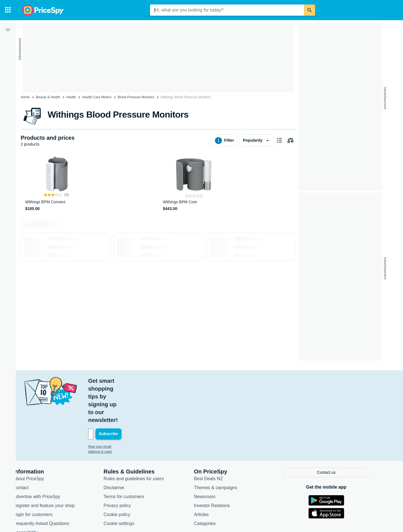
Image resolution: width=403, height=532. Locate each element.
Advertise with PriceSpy (48, 457)
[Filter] (8, 30)
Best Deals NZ (219, 439)
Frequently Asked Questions (52, 484)
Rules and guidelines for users (145, 439)
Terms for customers (135, 457)
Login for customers (44, 475)
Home (25, 97)
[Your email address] (137, 395)
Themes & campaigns (227, 448)
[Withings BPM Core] (194, 184)
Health (71, 97)
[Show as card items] (279, 141)
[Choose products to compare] (290, 141)
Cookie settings (130, 484)
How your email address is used (123, 407)
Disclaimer (125, 448)
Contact (32, 448)
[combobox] (227, 10)
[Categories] (8, 10)
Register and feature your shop (55, 466)
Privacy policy (128, 466)
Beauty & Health (48, 97)
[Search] (310, 10)
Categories (216, 484)
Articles (212, 475)
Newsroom (215, 457)
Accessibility (36, 493)
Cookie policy (128, 475)
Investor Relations (223, 466)
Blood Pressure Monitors (136, 97)
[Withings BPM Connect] (56, 184)
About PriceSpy (39, 439)
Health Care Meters (97, 97)
